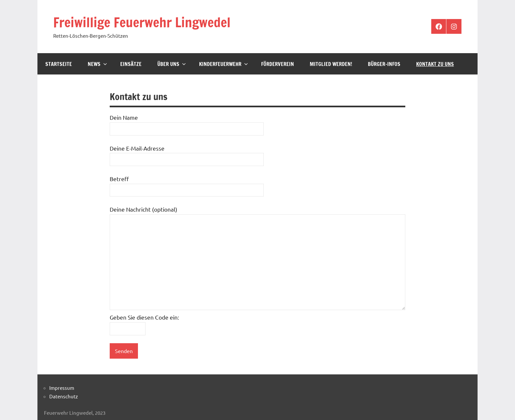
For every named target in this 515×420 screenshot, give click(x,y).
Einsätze (131, 64)
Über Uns (172, 64)
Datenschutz (64, 396)
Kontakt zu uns (435, 64)
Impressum (62, 388)
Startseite (59, 64)
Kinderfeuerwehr (224, 64)
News (97, 64)
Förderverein (278, 64)
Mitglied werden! (331, 64)
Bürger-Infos (384, 64)
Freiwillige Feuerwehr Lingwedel (142, 22)
